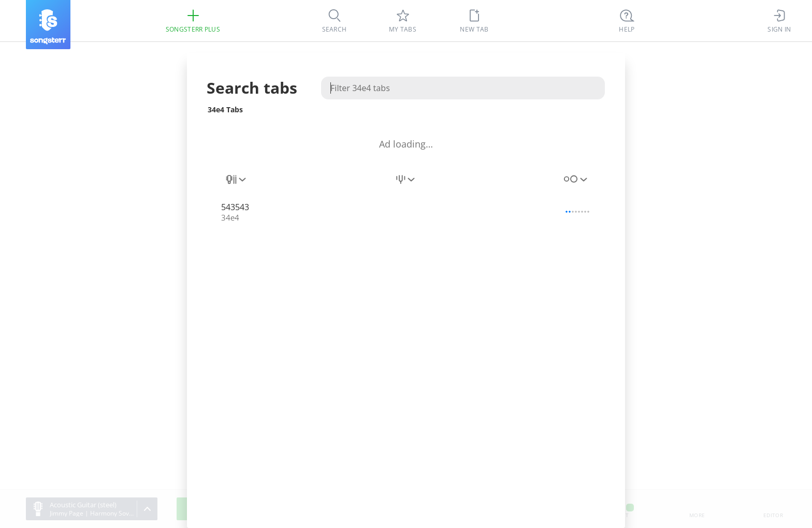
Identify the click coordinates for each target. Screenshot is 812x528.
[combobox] (237, 185)
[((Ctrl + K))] (627, 21)
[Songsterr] (48, 25)
